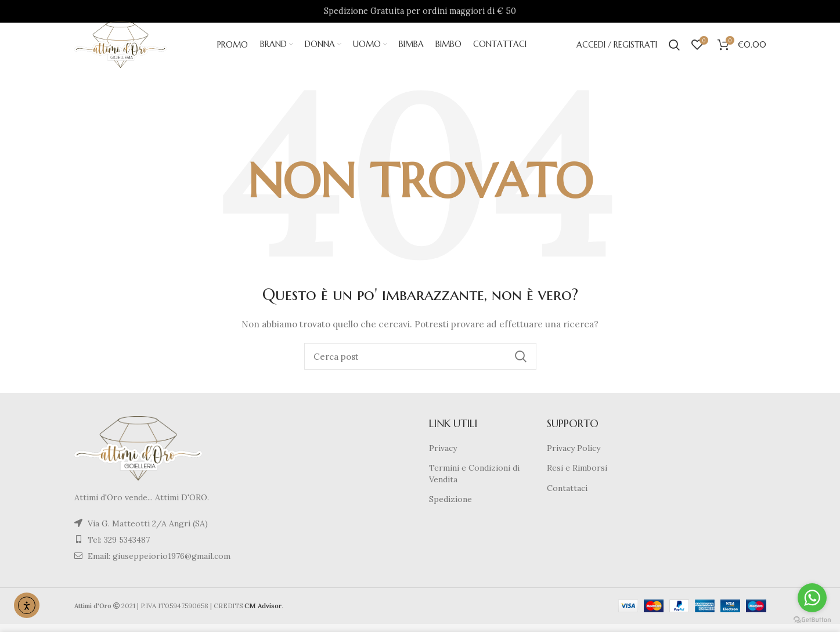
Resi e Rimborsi (577, 476)
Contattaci (567, 496)
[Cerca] (420, 365)
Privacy (443, 456)
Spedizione (450, 508)
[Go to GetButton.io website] (812, 620)
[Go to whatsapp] (812, 598)
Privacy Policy (574, 456)
